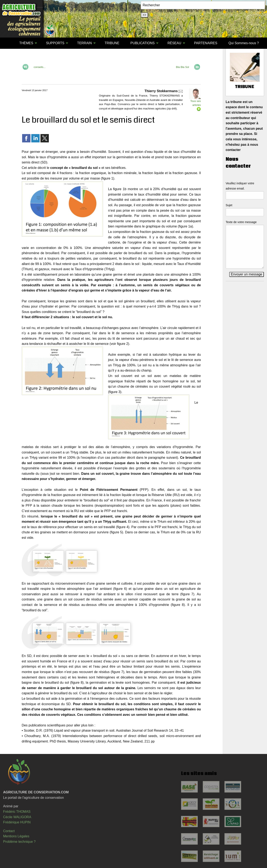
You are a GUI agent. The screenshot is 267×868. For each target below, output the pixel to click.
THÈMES (26, 43)
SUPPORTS (55, 43)
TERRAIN (84, 43)
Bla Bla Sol (183, 67)
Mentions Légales (16, 836)
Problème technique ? (19, 842)
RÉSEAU (174, 43)
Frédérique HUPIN (17, 822)
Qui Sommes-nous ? (244, 43)
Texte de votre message (241, 222)
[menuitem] (8, 43)
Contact (9, 831)
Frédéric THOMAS (17, 812)
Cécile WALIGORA (17, 817)
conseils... (40, 67)
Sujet (229, 205)
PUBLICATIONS (142, 43)
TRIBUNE (112, 43)
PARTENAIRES (206, 43)
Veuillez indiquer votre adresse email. (240, 186)
